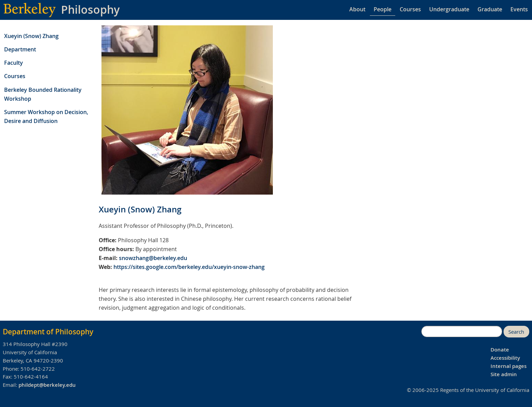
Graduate (490, 9)
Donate (500, 350)
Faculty (14, 63)
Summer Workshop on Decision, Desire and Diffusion (46, 116)
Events (519, 9)
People (383, 9)
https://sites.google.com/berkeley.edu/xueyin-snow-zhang (189, 267)
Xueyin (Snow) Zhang (31, 36)
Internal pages (509, 366)
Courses (410, 9)
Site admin (504, 374)
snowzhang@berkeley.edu (153, 258)
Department (20, 49)
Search (516, 332)
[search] (462, 332)
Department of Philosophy (48, 332)
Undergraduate (449, 9)
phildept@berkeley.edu (47, 385)
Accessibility (505, 358)
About (357, 9)
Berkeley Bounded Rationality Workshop (43, 94)
